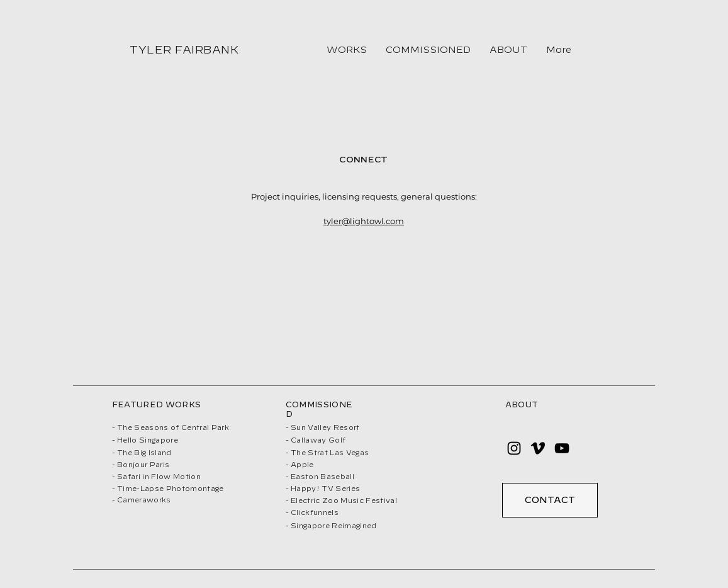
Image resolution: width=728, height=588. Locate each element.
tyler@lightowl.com (364, 221)
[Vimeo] (538, 448)
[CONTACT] (550, 500)
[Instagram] (514, 448)
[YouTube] (562, 448)
